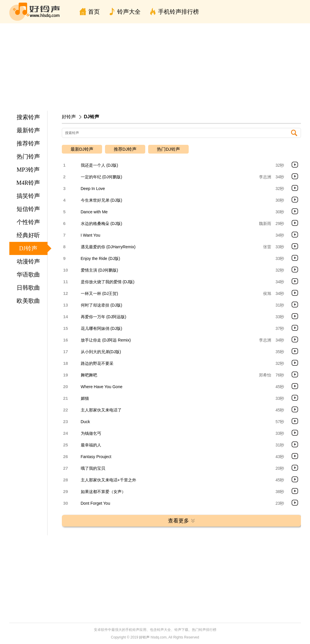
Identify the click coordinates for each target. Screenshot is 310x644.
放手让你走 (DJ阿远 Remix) (106, 340)
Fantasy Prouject (96, 457)
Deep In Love (93, 189)
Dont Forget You (96, 503)
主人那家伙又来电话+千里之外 (108, 480)
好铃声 (69, 117)
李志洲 (265, 177)
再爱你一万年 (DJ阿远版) (104, 317)
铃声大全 (129, 12)
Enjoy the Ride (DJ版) (100, 258)
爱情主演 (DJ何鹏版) (99, 270)
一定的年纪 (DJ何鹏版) (101, 177)
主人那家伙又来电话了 (101, 410)
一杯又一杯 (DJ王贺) (99, 293)
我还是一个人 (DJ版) (99, 165)
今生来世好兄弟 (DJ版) (101, 200)
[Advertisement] (155, 67)
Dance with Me (94, 212)
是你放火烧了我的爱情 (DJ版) (108, 282)
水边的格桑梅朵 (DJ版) (101, 224)
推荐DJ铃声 (125, 149)
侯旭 (267, 293)
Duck (85, 422)
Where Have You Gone (102, 387)
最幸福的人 (91, 445)
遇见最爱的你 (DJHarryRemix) (108, 247)
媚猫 (85, 398)
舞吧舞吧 (89, 375)
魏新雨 (265, 224)
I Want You (91, 235)
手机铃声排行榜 (178, 12)
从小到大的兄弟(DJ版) (101, 352)
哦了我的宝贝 (93, 468)
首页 (94, 12)
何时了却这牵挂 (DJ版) (101, 305)
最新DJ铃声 (82, 149)
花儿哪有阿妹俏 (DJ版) (101, 328)
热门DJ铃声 (168, 149)
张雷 (267, 247)
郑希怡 (265, 375)
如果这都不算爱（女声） (103, 492)
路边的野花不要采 (97, 363)
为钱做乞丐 (91, 433)
